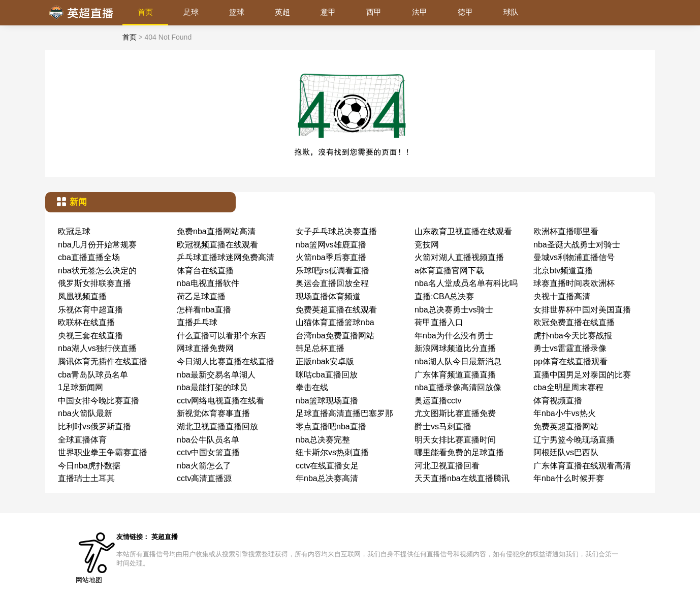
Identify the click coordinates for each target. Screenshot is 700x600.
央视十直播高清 (562, 296)
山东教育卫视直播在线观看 (463, 231)
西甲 (374, 12)
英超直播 (165, 537)
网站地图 (89, 580)
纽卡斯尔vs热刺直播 (332, 452)
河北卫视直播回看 (447, 466)
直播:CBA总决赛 (444, 296)
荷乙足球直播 (201, 296)
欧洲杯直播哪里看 (566, 231)
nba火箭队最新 (85, 413)
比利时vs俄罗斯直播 (94, 427)
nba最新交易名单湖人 (216, 375)
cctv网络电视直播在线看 (220, 401)
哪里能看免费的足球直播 (459, 452)
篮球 (237, 12)
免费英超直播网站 (566, 427)
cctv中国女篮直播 (208, 452)
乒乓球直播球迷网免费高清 (226, 257)
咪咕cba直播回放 (327, 375)
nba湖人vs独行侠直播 (97, 348)
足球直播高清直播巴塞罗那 (344, 413)
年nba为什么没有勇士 (454, 336)
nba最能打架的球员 (212, 387)
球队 (511, 12)
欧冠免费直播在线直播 (574, 322)
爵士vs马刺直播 (443, 427)
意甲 (328, 12)
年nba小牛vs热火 (565, 413)
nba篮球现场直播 (327, 401)
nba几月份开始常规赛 (97, 245)
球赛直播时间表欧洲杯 (574, 283)
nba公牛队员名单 (208, 440)
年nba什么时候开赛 (569, 478)
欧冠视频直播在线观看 (217, 245)
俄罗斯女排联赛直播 (94, 283)
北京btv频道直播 (563, 271)
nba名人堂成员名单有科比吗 (466, 283)
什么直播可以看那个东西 (221, 336)
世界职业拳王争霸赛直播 (103, 452)
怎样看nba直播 (204, 310)
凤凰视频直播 (82, 296)
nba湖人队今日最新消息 (458, 361)
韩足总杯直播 (320, 348)
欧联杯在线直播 (86, 322)
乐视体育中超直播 (90, 310)
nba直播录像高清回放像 (458, 387)
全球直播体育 (82, 440)
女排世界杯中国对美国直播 (582, 310)
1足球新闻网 (81, 387)
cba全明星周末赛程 (568, 387)
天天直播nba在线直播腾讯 (462, 478)
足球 (191, 12)
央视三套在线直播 (90, 336)
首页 (145, 12)
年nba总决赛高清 (327, 478)
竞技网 (427, 245)
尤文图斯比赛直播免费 (455, 413)
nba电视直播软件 (208, 283)
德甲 (465, 12)
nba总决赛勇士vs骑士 (454, 310)
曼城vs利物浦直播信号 (574, 257)
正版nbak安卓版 (325, 361)
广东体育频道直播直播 (455, 375)
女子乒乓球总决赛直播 (336, 231)
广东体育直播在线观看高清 (582, 466)
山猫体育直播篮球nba (335, 322)
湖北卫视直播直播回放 (217, 427)
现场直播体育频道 (328, 296)
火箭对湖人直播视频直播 (459, 257)
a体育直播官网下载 (449, 271)
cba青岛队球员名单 (93, 375)
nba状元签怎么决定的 (97, 271)
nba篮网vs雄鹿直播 (331, 245)
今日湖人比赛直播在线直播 (226, 361)
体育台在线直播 (205, 271)
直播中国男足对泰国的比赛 (582, 375)
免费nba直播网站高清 (216, 231)
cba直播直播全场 (89, 257)
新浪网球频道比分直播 (455, 348)
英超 (282, 12)
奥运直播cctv (438, 401)
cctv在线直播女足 (327, 466)
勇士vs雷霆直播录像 (570, 348)
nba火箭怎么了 (204, 466)
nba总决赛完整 (323, 440)
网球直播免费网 (205, 348)
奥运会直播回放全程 (332, 283)
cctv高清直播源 (204, 478)
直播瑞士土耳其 (86, 478)
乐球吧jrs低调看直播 (332, 271)
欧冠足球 (74, 231)
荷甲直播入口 (439, 322)
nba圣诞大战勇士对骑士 (577, 245)
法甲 (420, 12)
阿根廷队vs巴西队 (566, 452)
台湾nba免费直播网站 (335, 336)
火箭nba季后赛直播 (331, 257)
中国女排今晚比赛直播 (99, 401)
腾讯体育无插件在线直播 (103, 361)
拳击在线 (312, 387)
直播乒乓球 (197, 322)
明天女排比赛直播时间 (455, 440)
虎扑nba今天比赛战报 (573, 336)
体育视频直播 (558, 401)
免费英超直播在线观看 (336, 310)
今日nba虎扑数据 (89, 466)
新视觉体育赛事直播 (213, 413)
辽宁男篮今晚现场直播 (574, 440)
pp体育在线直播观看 (570, 361)
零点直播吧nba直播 (331, 427)
